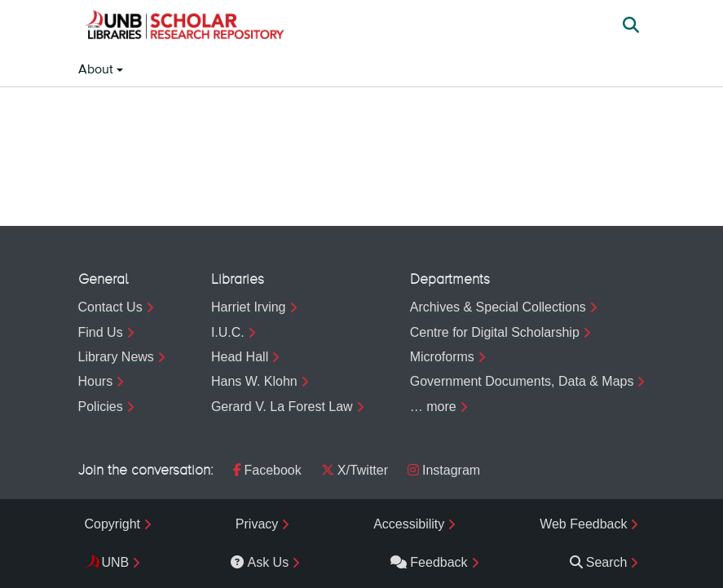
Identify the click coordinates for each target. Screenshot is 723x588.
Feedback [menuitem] (429, 562)
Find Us (101, 332)
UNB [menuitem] (116, 562)
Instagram (444, 470)
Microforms (442, 357)
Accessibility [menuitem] (409, 524)
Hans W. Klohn (254, 381)
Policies (101, 407)
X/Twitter (355, 470)
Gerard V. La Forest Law (282, 407)
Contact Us (110, 307)
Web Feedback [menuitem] (583, 524)
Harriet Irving (249, 307)
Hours (96, 381)
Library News (116, 357)
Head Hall (240, 357)
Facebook (267, 470)
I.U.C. (228, 332)
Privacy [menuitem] (257, 524)
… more (433, 407)
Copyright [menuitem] (112, 524)
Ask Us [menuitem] (260, 562)
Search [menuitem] (599, 562)
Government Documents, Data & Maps (522, 381)
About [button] (97, 70)
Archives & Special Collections (498, 307)
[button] (184, 27)
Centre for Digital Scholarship (495, 332)
